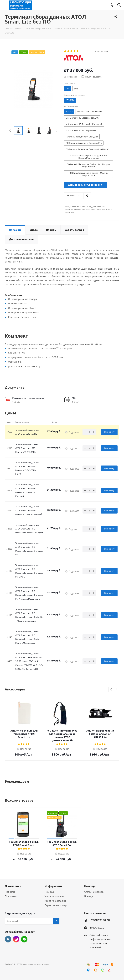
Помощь (50, 892)
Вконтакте (8, 939)
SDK (74, 398)
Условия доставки (55, 901)
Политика (11, 896)
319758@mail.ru (99, 928)
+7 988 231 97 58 (100, 920)
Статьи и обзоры (94, 892)
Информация (54, 886)
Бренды (89, 896)
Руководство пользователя (28, 398)
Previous (10, 131)
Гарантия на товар (56, 905)
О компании (13, 886)
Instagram (16, 939)
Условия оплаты (54, 896)
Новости (10, 892)
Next (57, 131)
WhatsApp (24, 939)
